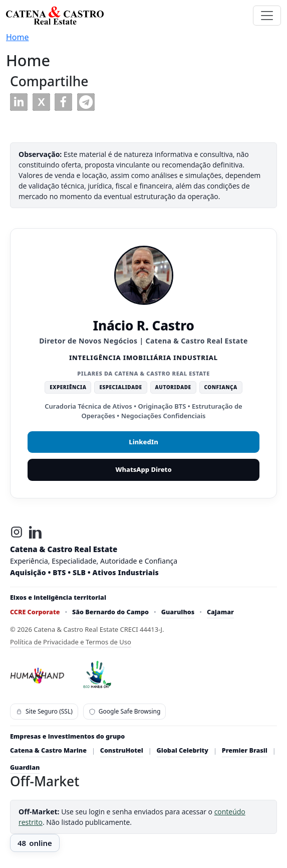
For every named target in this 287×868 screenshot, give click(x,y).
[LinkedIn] (36, 532)
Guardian (25, 767)
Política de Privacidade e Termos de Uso (71, 642)
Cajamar (220, 612)
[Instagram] (17, 532)
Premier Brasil (245, 750)
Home (18, 37)
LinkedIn (143, 442)
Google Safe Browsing (125, 711)
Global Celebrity (183, 750)
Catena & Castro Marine (48, 750)
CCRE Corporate (35, 612)
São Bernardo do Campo (110, 612)
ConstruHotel (122, 750)
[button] (19, 102)
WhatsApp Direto (143, 469)
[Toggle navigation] (267, 16)
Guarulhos (178, 612)
